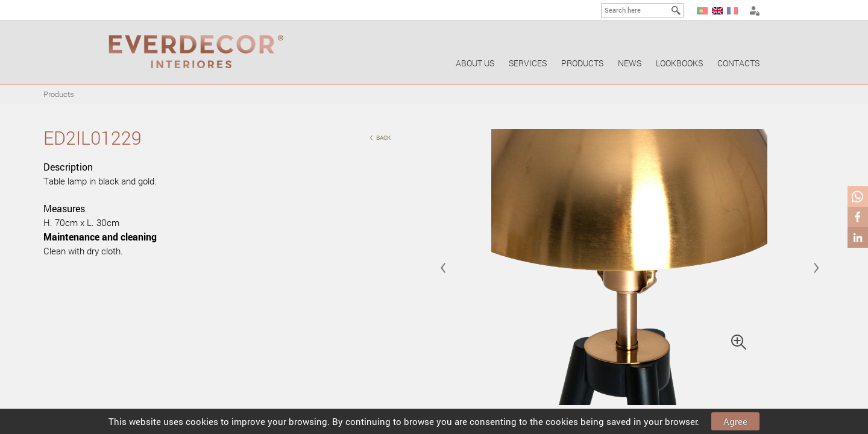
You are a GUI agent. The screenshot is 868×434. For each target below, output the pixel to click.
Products (582, 63)
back (380, 137)
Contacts (738, 63)
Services (528, 63)
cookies (202, 421)
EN (717, 11)
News (630, 63)
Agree (735, 421)
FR (732, 11)
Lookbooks (679, 63)
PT (702, 11)
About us (475, 63)
